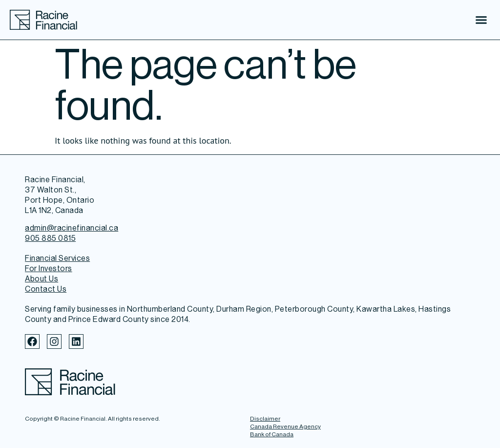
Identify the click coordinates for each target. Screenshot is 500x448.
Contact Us (46, 289)
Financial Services (57, 258)
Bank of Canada (272, 434)
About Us (42, 279)
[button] (481, 20)
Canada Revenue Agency (285, 427)
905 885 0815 (50, 238)
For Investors (49, 268)
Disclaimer (265, 419)
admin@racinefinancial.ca (72, 228)
